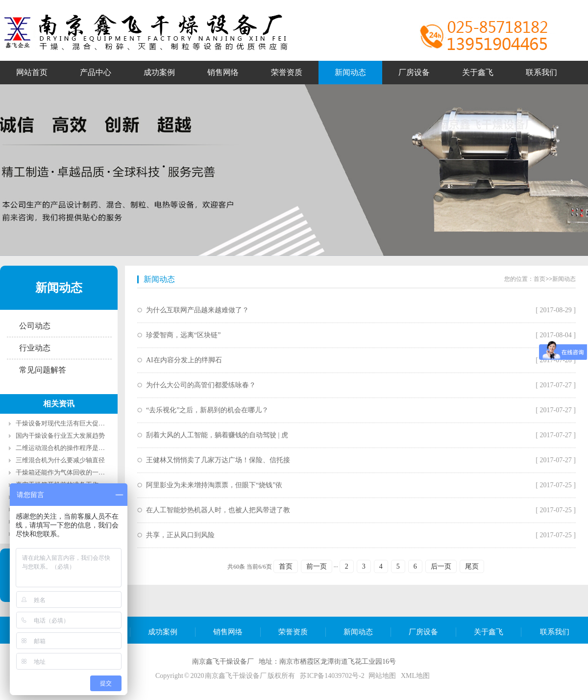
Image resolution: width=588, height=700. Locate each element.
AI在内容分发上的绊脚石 (184, 360)
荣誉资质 (293, 632)
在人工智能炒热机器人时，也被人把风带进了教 (218, 510)
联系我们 (555, 632)
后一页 (441, 566)
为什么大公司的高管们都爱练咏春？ (201, 385)
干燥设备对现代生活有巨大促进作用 (67, 423)
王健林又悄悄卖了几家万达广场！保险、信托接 (218, 460)
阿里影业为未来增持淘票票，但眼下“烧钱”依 (214, 485)
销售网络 (228, 632)
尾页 (472, 566)
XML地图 (415, 676)
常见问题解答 (43, 370)
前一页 (317, 566)
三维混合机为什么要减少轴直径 (60, 460)
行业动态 (35, 348)
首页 (539, 279)
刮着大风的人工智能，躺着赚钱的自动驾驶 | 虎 (217, 435)
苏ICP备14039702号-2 (332, 676)
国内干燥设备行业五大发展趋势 (60, 436)
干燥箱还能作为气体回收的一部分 (63, 472)
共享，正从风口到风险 (180, 535)
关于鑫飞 (489, 632)
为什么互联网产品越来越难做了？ (197, 310)
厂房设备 (423, 632)
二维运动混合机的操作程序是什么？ (67, 448)
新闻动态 (59, 288)
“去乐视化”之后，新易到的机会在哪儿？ (207, 410)
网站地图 (382, 676)
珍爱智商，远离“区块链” (183, 335)
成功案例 (163, 632)
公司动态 (35, 326)
